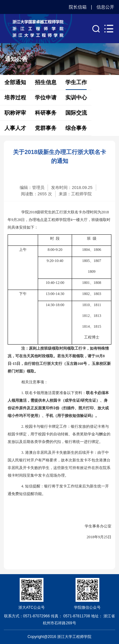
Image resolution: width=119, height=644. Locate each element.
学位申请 (46, 98)
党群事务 (46, 128)
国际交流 (76, 113)
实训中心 (76, 98)
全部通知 (15, 82)
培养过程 (15, 98)
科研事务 (46, 113)
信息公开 (105, 7)
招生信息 (46, 82)
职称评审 (15, 113)
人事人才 (15, 128)
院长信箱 (78, 7)
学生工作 (76, 82)
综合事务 (76, 128)
